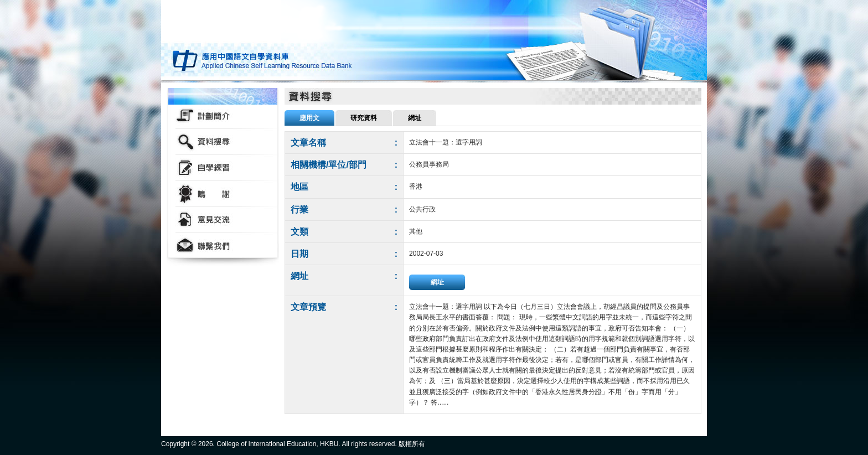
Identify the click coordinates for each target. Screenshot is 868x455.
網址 (437, 282)
